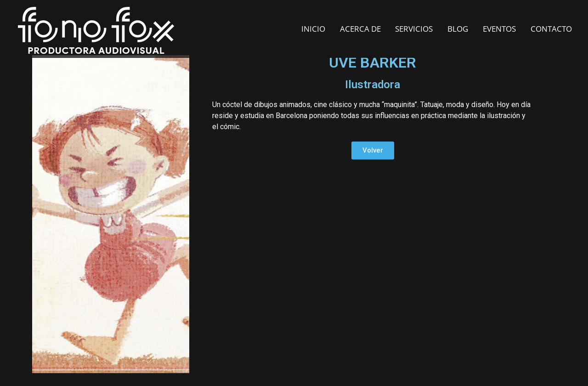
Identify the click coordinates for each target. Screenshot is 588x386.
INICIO (313, 29)
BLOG (458, 29)
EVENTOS (499, 29)
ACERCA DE (360, 29)
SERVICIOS (414, 29)
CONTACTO (551, 29)
